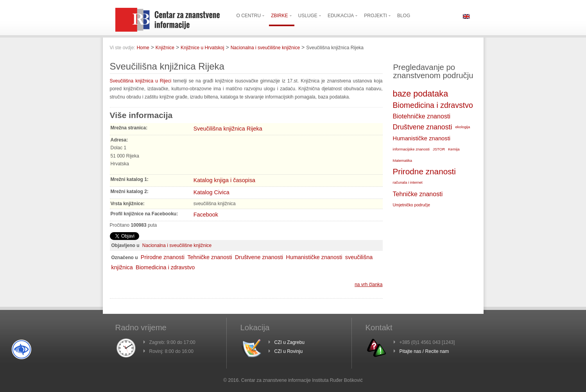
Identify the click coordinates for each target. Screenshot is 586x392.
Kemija (454, 149)
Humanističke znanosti (314, 257)
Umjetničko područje (412, 205)
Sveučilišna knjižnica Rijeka (228, 129)
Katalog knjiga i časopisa (224, 180)
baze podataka (421, 94)
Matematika (403, 160)
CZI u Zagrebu (289, 342)
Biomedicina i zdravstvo (165, 267)
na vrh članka (368, 285)
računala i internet (408, 182)
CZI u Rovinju (289, 351)
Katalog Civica (211, 192)
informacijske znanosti (411, 149)
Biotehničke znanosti (422, 116)
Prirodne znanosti (163, 257)
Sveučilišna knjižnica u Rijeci (142, 81)
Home (143, 48)
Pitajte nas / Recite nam (424, 351)
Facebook (206, 215)
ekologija (462, 127)
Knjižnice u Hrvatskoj (202, 48)
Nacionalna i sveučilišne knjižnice (265, 48)
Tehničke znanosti (210, 257)
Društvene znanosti (259, 257)
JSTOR (439, 149)
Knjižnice (165, 48)
